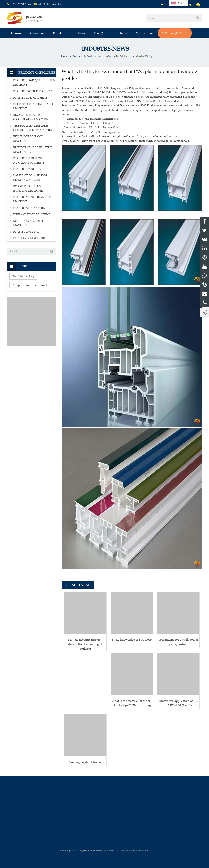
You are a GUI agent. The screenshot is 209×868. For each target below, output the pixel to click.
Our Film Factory (23, 276)
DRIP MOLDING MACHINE (32, 214)
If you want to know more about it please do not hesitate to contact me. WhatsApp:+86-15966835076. (126, 141)
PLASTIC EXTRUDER (27, 169)
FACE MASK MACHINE (29, 238)
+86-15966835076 (20, 4)
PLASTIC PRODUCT (26, 232)
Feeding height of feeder (85, 762)
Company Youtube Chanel (29, 285)
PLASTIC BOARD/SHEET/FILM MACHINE (34, 83)
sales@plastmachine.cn (51, 4)
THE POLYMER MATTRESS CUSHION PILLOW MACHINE (34, 128)
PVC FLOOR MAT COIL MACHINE (29, 139)
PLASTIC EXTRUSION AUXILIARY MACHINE (29, 160)
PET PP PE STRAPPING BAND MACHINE (33, 106)
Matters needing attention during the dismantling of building (85, 644)
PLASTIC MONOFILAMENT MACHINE (32, 199)
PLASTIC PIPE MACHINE (30, 98)
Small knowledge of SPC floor (132, 640)
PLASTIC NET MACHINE (30, 208)
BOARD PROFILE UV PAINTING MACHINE (28, 189)
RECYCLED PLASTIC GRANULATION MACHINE (32, 117)
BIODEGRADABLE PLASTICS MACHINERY (33, 150)
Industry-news (105, 49)
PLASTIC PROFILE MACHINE (33, 91)
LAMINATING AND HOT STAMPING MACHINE (30, 178)
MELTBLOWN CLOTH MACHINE (28, 223)
